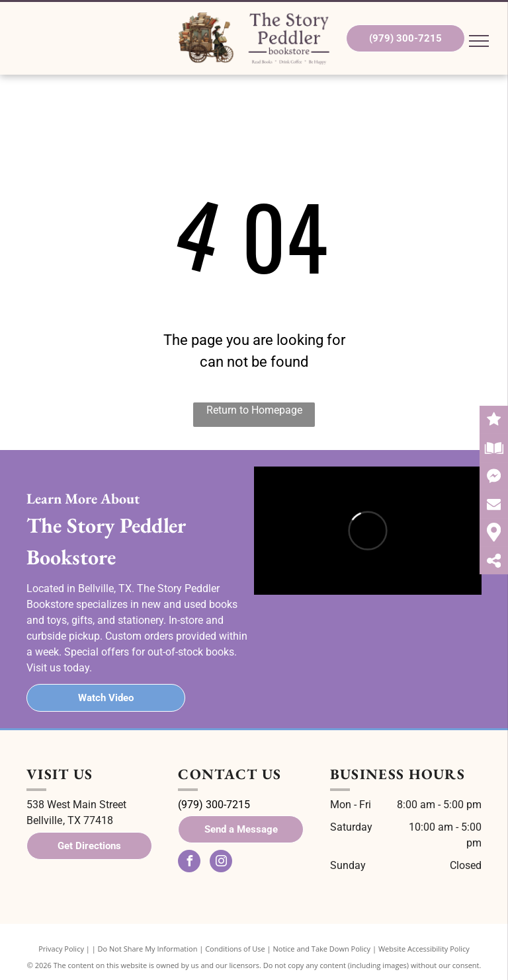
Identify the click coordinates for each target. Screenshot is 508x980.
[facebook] (189, 863)
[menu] (479, 41)
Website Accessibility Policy (424, 949)
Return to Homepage (254, 410)
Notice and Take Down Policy (322, 949)
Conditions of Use (235, 949)
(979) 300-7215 (214, 805)
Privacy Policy (61, 949)
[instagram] (221, 863)
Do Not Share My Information (148, 949)
